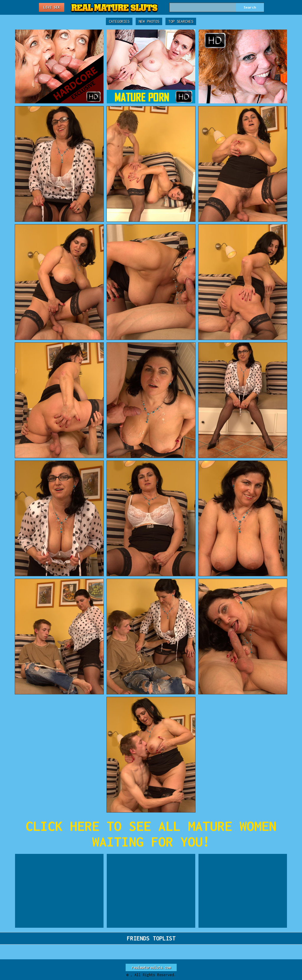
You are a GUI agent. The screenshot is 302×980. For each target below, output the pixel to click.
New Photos (149, 21)
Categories (119, 21)
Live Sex (52, 7)
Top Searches (181, 21)
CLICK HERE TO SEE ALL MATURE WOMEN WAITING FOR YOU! (151, 834)
